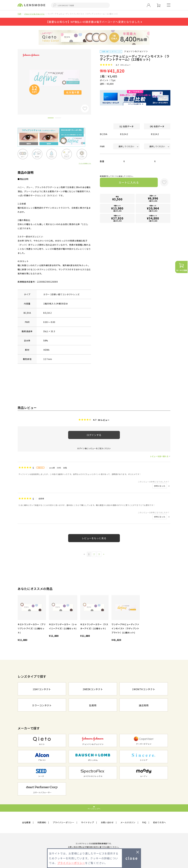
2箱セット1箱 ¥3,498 (153, 198)
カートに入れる (129, 182)
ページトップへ (94, 809)
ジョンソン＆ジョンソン (34, 14)
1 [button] (51, 118)
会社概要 (26, 822)
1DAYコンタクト (42, 689)
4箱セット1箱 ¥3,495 (117, 208)
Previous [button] (15, 77)
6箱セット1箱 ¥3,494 (153, 208)
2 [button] (58, 118)
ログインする (94, 435)
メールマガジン (128, 822)
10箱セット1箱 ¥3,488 (153, 218)
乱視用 (93, 705)
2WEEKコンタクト (93, 689)
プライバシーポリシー (64, 822)
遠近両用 (144, 705)
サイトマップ (88, 822)
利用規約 (42, 822)
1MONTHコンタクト (144, 689)
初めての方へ (160, 822)
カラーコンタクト (42, 705)
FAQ (144, 822)
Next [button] (93, 77)
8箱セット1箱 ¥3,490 (117, 218)
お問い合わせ (107, 822)
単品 (117, 198)
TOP (20, 14)
